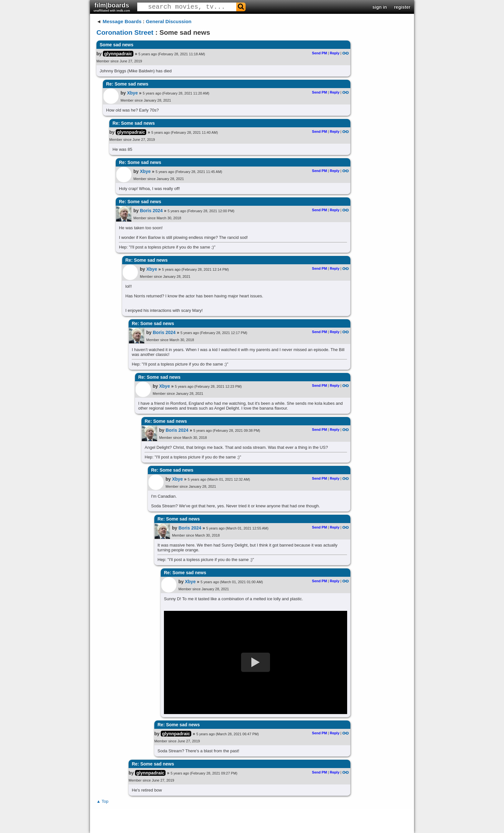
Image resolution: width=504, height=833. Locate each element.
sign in (380, 7)
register (402, 7)
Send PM (319, 53)
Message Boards (122, 21)
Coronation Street (125, 32)
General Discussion (169, 21)
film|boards (112, 7)
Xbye (132, 93)
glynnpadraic (118, 54)
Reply (335, 53)
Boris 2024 (151, 211)
